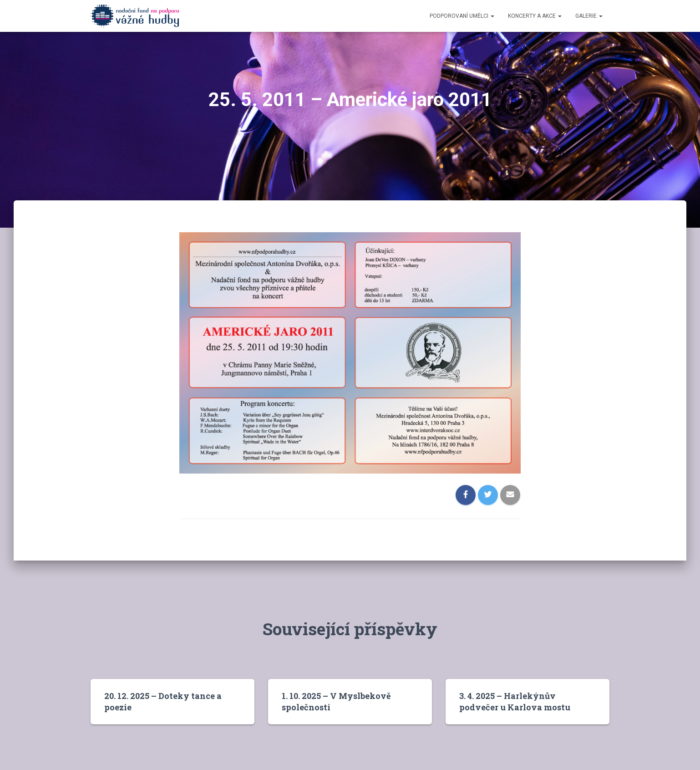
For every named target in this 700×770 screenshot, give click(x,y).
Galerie (589, 16)
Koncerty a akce (535, 16)
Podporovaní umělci (462, 16)
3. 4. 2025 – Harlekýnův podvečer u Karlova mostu (515, 701)
